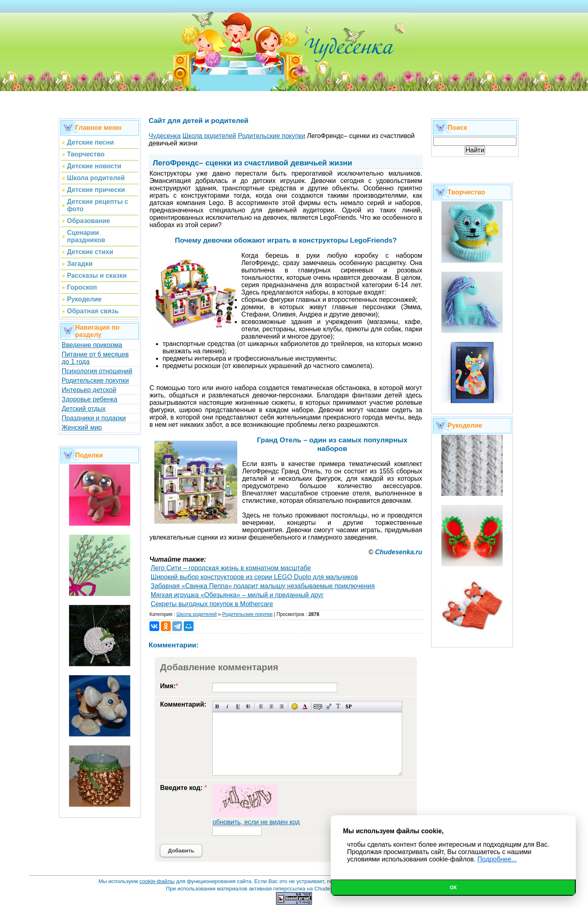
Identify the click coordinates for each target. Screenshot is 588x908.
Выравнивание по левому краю (261, 706)
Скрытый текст (318, 706)
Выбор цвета (305, 706)
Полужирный (217, 706)
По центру (271, 706)
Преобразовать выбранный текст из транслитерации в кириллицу (338, 706)
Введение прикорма (92, 345)
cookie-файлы (157, 881)
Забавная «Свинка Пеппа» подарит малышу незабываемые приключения (263, 586)
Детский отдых (84, 409)
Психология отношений (97, 371)
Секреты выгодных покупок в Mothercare (212, 604)
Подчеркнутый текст (238, 706)
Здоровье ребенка (89, 399)
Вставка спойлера (349, 706)
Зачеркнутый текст (248, 706)
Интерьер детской (89, 390)
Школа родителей (197, 614)
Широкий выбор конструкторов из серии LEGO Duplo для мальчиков (254, 577)
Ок (453, 888)
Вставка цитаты (328, 706)
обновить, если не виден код (256, 822)
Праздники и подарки (94, 418)
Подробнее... (497, 859)
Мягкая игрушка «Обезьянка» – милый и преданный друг (237, 595)
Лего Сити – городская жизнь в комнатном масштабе (231, 568)
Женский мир (82, 427)
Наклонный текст (228, 706)
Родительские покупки (95, 380)
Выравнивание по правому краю (282, 706)
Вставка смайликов (295, 706)
